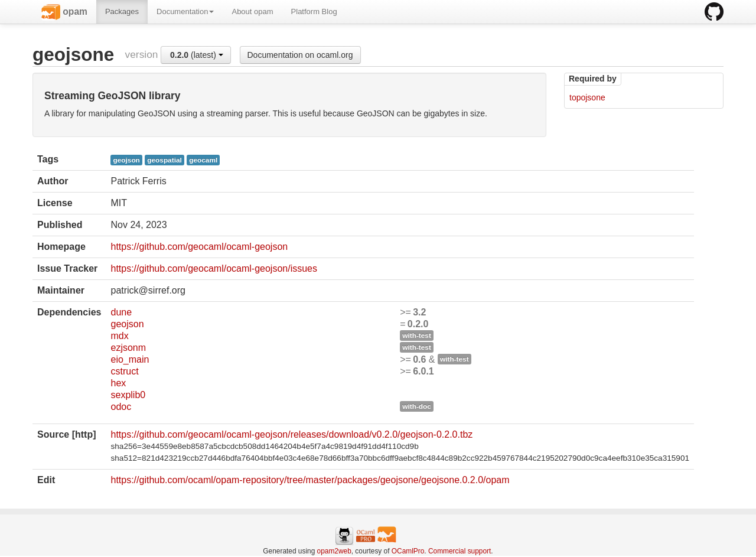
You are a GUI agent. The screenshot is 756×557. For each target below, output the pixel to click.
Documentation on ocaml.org (300, 55)
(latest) (197, 55)
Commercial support (460, 551)
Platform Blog (314, 12)
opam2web (334, 551)
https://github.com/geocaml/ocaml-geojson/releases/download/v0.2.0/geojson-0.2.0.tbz (291, 434)
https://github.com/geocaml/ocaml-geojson (199, 247)
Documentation (185, 12)
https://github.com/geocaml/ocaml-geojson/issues (214, 268)
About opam (252, 12)
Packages (122, 12)
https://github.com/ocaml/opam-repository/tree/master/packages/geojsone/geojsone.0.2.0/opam (310, 480)
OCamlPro (408, 551)
